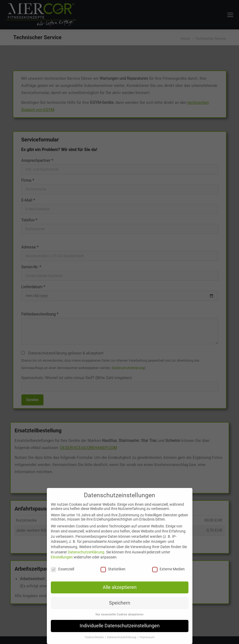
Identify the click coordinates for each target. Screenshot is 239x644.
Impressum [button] (147, 637)
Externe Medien (168, 569)
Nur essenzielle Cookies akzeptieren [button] (119, 614)
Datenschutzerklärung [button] (122, 637)
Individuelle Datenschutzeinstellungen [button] (120, 626)
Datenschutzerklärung (86, 552)
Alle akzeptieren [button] (120, 587)
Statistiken (113, 569)
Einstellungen (62, 557)
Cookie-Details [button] (95, 637)
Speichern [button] (120, 603)
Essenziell (62, 569)
